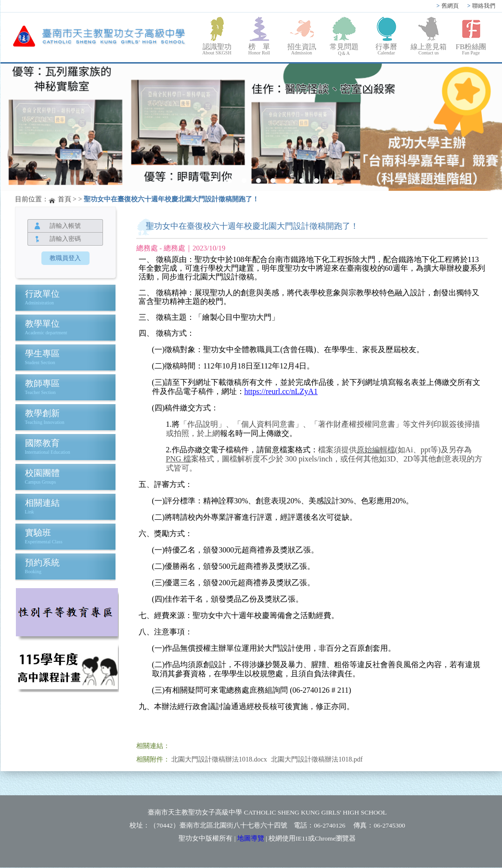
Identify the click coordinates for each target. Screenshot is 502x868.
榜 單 (259, 49)
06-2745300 (389, 825)
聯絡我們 (481, 6)
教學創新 (42, 413)
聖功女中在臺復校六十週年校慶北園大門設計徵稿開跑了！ (171, 199)
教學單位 (42, 324)
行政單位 (42, 294)
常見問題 (344, 50)
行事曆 (386, 49)
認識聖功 (217, 49)
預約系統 (42, 563)
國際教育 (42, 443)
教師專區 (42, 383)
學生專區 (42, 354)
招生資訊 (302, 49)
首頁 (64, 199)
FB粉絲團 (471, 49)
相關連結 (42, 503)
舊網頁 (448, 6)
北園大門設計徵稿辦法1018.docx (219, 759)
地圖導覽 (251, 838)
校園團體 (42, 473)
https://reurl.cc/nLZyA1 (281, 391)
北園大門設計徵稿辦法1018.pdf (317, 759)
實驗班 (38, 533)
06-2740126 (329, 825)
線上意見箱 (429, 49)
